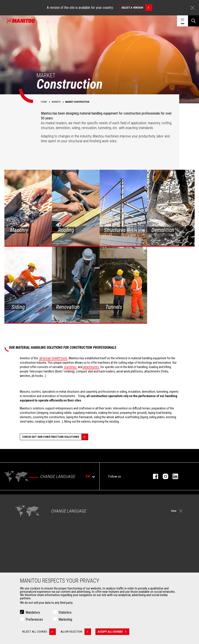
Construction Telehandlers (122, 505)
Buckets (21, 553)
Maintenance (113, 563)
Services (108, 545)
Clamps (21, 558)
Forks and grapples (28, 569)
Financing (111, 553)
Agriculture (23, 505)
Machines (109, 497)
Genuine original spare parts (123, 569)
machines (70, 367)
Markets (20, 497)
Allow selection (77, 632)
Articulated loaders (117, 521)
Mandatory (33, 613)
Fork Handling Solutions (31, 563)
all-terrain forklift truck (53, 358)
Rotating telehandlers (119, 515)
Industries (23, 515)
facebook (153, 476)
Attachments (23, 545)
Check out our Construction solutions (55, 437)
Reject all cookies (39, 632)
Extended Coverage (117, 558)
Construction (25, 510)
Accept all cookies (114, 632)
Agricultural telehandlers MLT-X (124, 510)
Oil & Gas (22, 521)
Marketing (65, 620)
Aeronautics (24, 526)
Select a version (137, 8)
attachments (91, 367)
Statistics (65, 613)
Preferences (34, 620)
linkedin (173, 476)
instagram (163, 476)
